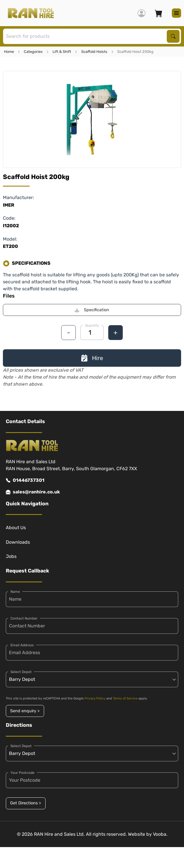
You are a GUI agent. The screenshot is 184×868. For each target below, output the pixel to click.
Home (9, 52)
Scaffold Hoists (94, 52)
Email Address (22, 645)
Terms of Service (125, 698)
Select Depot (21, 672)
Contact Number (24, 618)
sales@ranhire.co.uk (33, 492)
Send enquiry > (25, 711)
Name (15, 592)
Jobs (11, 556)
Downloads (18, 542)
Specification (92, 310)
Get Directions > (26, 803)
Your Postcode (22, 773)
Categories (33, 52)
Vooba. (160, 834)
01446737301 (25, 480)
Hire (92, 358)
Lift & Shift (62, 52)
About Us (16, 528)
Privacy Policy (95, 698)
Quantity (92, 325)
